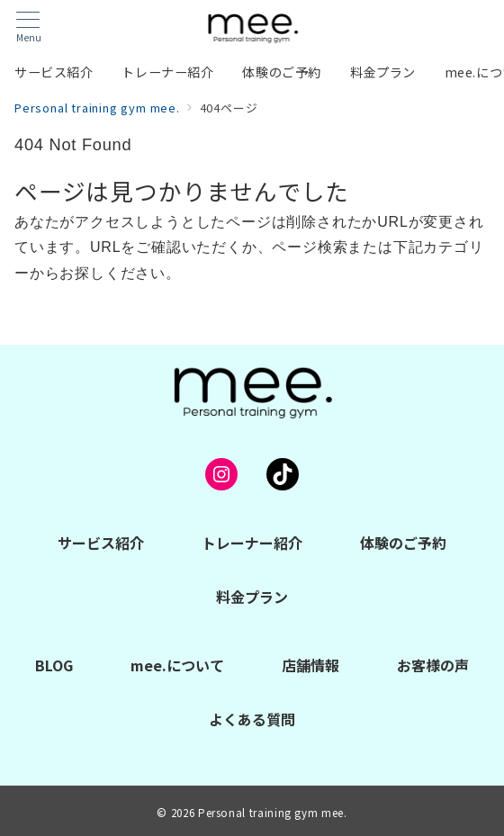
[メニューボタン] (28, 27)
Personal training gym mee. (273, 813)
